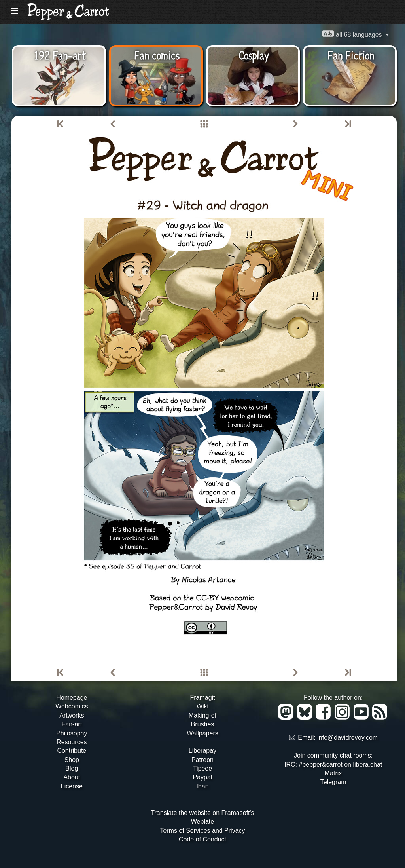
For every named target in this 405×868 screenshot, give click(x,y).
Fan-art (72, 724)
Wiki (202, 706)
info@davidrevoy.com (347, 738)
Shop (72, 760)
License (72, 786)
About (72, 777)
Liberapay (202, 751)
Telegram (333, 782)
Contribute (72, 751)
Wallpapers (202, 733)
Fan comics (157, 55)
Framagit (202, 698)
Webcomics (72, 706)
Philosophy (72, 733)
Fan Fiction (351, 55)
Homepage (72, 698)
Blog (72, 768)
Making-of (202, 715)
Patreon (202, 760)
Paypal (203, 777)
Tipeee (202, 768)
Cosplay (254, 55)
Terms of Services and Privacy (202, 831)
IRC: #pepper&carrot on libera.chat (333, 764)
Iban (202, 786)
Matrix (333, 773)
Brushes (203, 724)
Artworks (72, 715)
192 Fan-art (60, 55)
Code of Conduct (202, 839)
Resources (72, 742)
